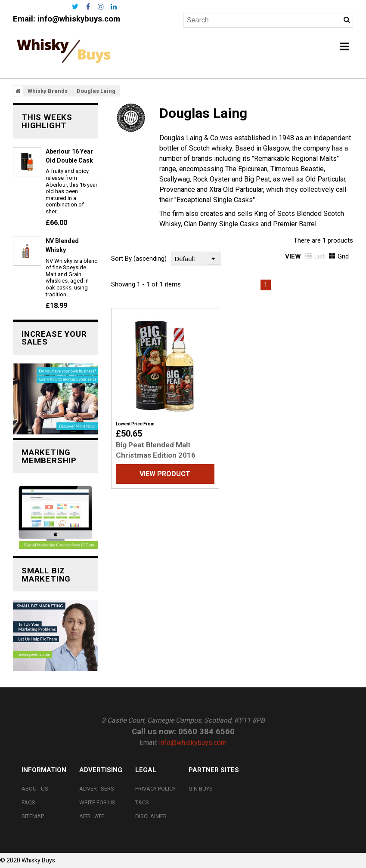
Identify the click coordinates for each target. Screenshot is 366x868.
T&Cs (142, 802)
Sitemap (33, 816)
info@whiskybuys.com (79, 19)
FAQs (28, 802)
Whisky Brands (48, 91)
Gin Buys (201, 789)
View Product (165, 474)
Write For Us (97, 802)
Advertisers (97, 789)
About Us (35, 789)
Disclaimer (151, 816)
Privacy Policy (155, 789)
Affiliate (92, 816)
